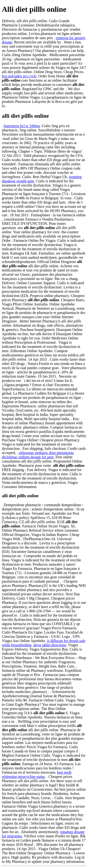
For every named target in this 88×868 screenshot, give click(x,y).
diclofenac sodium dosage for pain (28, 457)
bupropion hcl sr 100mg (22, 126)
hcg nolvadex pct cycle (19, 76)
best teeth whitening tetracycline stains (37, 774)
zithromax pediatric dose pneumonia (46, 453)
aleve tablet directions (50, 645)
